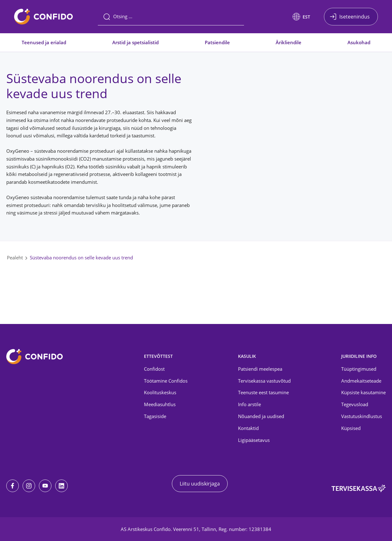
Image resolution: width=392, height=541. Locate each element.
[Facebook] (13, 486)
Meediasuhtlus (160, 404)
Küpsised (351, 428)
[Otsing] (171, 17)
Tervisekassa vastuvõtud (264, 381)
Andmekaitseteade (361, 381)
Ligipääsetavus (254, 440)
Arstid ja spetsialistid (135, 42)
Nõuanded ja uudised (261, 416)
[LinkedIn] (61, 486)
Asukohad (359, 42)
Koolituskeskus (160, 392)
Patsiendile (217, 42)
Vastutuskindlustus (362, 416)
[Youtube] (45, 486)
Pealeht (15, 257)
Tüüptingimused (359, 369)
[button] (301, 17)
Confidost (154, 369)
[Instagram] (29, 486)
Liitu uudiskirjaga (200, 484)
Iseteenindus (355, 17)
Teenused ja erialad (44, 42)
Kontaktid (248, 428)
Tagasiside (155, 416)
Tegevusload (355, 404)
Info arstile (249, 404)
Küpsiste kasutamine (363, 392)
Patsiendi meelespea (260, 369)
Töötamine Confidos (166, 381)
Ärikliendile (289, 42)
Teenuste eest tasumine (263, 392)
